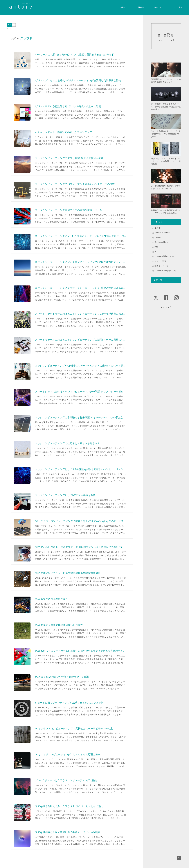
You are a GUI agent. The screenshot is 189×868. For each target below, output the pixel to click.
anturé (21, 6)
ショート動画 (160, 261)
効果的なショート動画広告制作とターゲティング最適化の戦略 (166, 204)
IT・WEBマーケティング (166, 271)
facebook (166, 298)
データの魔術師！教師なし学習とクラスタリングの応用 (166, 179)
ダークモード (11, 25)
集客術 (157, 228)
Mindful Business (162, 233)
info (156, 247)
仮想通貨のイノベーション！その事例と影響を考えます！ (166, 73)
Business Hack (161, 242)
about (125, 7)
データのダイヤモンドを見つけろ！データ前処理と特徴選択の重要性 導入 (166, 99)
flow (141, 7)
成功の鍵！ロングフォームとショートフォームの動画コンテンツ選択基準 (166, 153)
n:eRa (178, 7)
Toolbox (158, 237)
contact (159, 7)
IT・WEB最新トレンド (165, 256)
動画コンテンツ (161, 266)
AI (156, 252)
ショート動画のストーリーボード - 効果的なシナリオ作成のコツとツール (166, 126)
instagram (176, 298)
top (179, 858)
